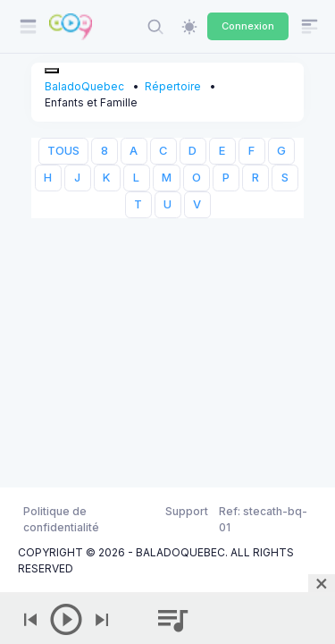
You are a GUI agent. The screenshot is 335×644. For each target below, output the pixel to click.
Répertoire (173, 86)
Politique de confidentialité (61, 519)
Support (187, 511)
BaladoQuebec (84, 86)
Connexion (248, 26)
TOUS (63, 151)
